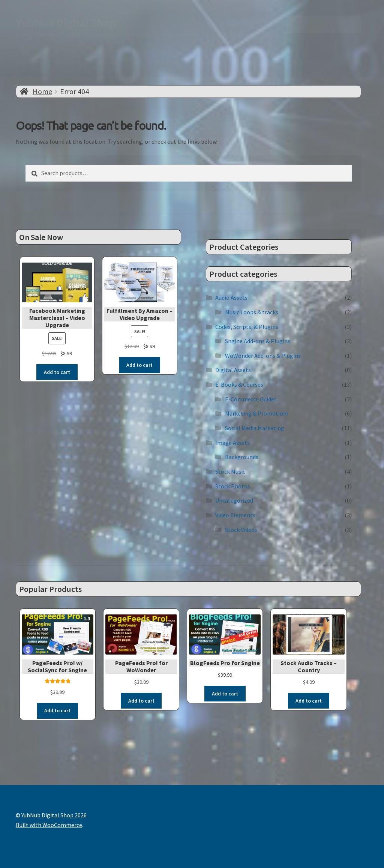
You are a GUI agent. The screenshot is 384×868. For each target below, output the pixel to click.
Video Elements (235, 515)
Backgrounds (242, 457)
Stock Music (230, 472)
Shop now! (68, 62)
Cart (136, 62)
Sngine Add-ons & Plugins (258, 341)
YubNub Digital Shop (66, 23)
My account (206, 62)
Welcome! (28, 62)
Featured (106, 62)
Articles (244, 62)
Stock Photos (233, 486)
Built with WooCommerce (49, 825)
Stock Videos (241, 530)
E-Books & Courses (239, 384)
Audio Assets (231, 297)
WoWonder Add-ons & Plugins (263, 356)
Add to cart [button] (57, 372)
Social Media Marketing (255, 428)
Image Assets (232, 443)
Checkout (167, 62)
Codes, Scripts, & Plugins (247, 327)
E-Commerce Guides (251, 399)
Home (42, 91)
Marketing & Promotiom (257, 413)
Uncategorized (234, 500)
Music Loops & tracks (252, 312)
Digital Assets (233, 370)
